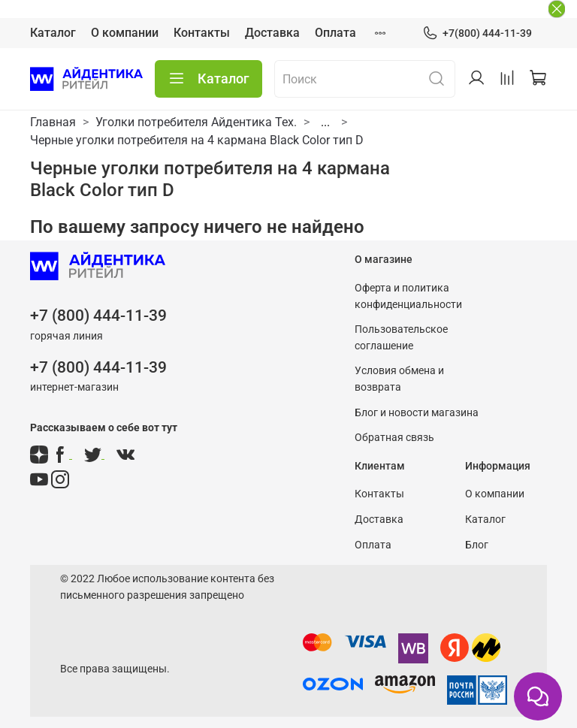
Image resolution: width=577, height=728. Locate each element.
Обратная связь (394, 438)
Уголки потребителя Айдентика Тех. (196, 122)
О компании (125, 33)
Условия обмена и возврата (399, 379)
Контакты (202, 33)
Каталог (53, 33)
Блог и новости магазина (417, 413)
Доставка (272, 33)
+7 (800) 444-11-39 (98, 316)
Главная (53, 122)
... (325, 122)
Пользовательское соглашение (401, 338)
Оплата (335, 33)
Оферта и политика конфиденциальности (408, 296)
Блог (477, 545)
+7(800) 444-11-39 (477, 33)
